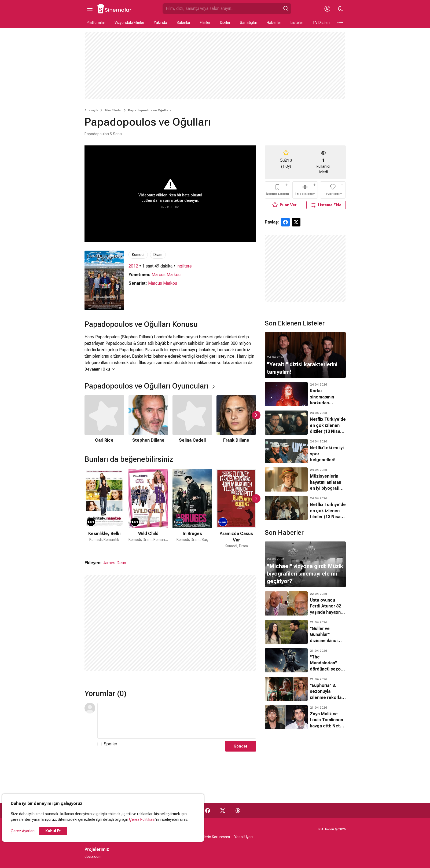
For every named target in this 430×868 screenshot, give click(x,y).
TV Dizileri (321, 23)
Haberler (274, 23)
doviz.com (93, 856)
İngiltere (184, 266)
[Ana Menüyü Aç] (90, 9)
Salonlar (183, 23)
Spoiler (111, 744)
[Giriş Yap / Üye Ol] (328, 9)
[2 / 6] (148, 419)
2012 (133, 266)
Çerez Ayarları (23, 831)
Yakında (160, 23)
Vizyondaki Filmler (129, 23)
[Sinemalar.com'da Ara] (222, 9)
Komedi (138, 255)
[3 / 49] (192, 509)
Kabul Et (53, 831)
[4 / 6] (236, 419)
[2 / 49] (148, 509)
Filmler (205, 23)
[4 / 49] (236, 509)
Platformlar (96, 23)
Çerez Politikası (142, 819)
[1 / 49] (104, 509)
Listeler (297, 23)
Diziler (225, 23)
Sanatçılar (249, 23)
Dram (158, 255)
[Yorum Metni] (177, 721)
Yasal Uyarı (243, 837)
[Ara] (286, 9)
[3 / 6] (192, 419)
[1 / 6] (104, 419)
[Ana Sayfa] (115, 9)
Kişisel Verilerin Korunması (208, 837)
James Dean (114, 563)
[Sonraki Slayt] (256, 415)
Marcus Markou (166, 275)
